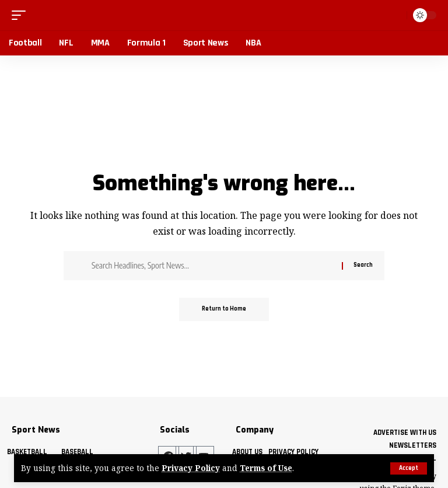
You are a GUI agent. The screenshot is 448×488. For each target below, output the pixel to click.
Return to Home (224, 309)
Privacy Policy (191, 468)
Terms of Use (267, 468)
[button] (409, 468)
